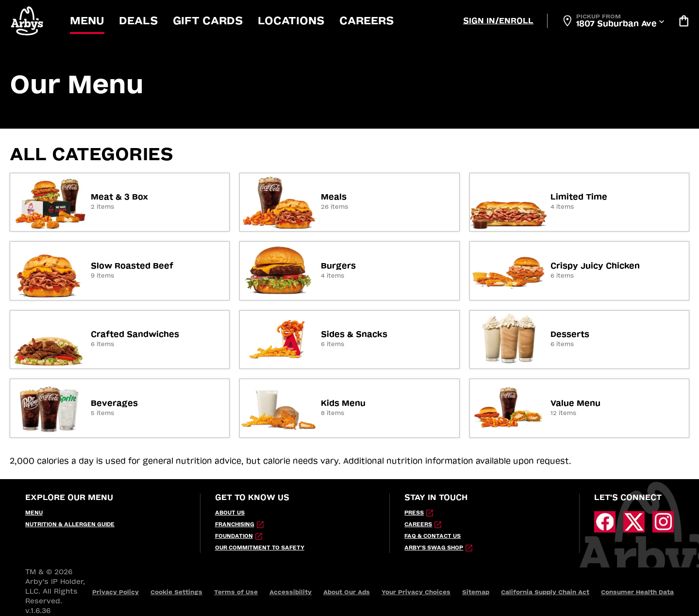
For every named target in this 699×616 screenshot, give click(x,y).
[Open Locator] (613, 21)
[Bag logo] (683, 21)
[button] (28, 21)
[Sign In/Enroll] (498, 21)
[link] (120, 202)
